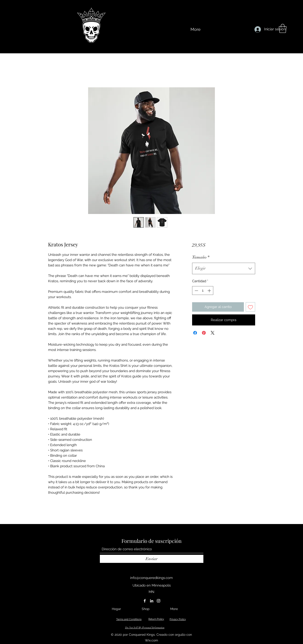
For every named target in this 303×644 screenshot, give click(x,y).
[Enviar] (152, 559)
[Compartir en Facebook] (195, 333)
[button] (283, 28)
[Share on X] (213, 333)
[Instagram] (159, 601)
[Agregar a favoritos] (250, 307)
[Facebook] (145, 601)
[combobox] (224, 268)
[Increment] (210, 291)
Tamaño (201, 257)
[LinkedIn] (152, 601)
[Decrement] (196, 291)
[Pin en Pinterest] (204, 333)
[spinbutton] (203, 291)
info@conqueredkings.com (151, 578)
